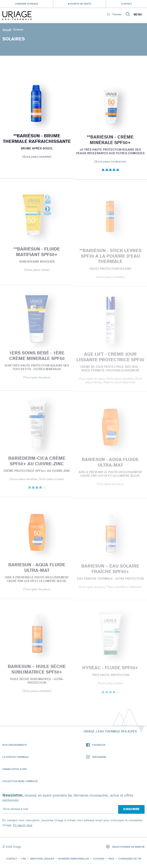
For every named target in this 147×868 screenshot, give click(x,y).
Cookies (99, 859)
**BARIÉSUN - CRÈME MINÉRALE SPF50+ (110, 142)
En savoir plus (23, 825)
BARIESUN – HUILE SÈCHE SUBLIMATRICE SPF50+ (37, 672)
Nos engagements (15, 745)
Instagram (96, 757)
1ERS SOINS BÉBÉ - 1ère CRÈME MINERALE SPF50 (37, 358)
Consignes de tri (130, 859)
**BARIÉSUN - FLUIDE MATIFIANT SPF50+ (37, 254)
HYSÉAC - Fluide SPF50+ (110, 670)
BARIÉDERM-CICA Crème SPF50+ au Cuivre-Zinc (37, 463)
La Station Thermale (16, 757)
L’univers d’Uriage (26, 4)
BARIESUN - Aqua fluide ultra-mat (110, 465)
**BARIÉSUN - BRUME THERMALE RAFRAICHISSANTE (37, 139)
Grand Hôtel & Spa (15, 769)
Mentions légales (42, 859)
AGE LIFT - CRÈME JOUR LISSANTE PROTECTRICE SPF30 (110, 359)
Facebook (96, 745)
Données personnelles (74, 859)
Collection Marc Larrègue (20, 781)
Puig (111, 859)
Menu (138, 15)
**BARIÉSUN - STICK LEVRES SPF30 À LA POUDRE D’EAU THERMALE (110, 258)
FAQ (24, 859)
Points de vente (81, 4)
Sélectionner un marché (125, 847)
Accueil (7, 30)
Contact (127, 4)
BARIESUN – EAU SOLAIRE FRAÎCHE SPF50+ (110, 571)
